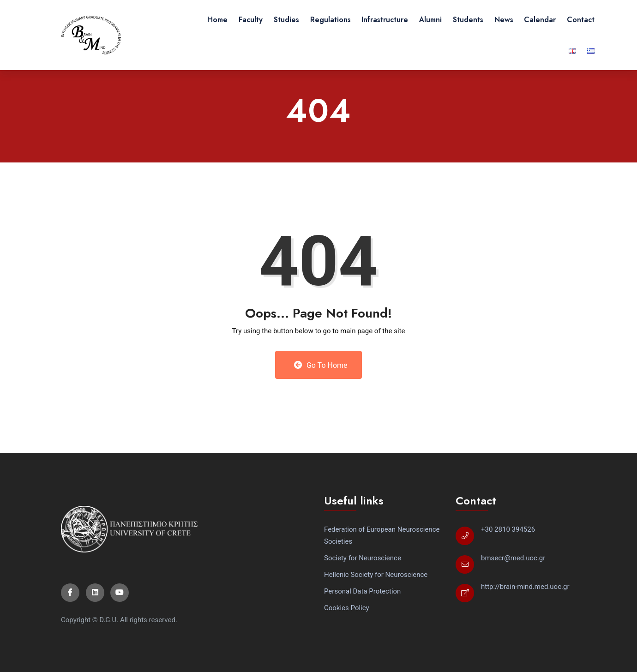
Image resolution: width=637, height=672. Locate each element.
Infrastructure (385, 20)
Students (468, 20)
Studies (286, 20)
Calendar (540, 20)
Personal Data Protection (362, 591)
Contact (581, 20)
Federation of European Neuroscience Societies (382, 535)
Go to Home (321, 365)
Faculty (251, 20)
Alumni (430, 20)
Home (217, 20)
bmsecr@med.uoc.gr (513, 558)
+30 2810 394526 (508, 529)
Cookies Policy (347, 608)
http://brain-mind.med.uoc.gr (525, 587)
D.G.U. (109, 620)
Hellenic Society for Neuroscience (376, 575)
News (504, 20)
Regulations (331, 20)
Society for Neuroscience (363, 558)
